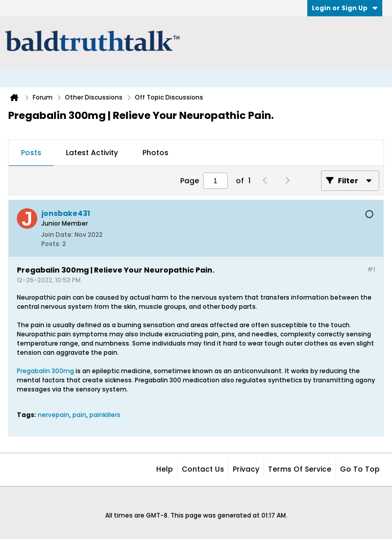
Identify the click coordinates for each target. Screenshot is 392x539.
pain (79, 415)
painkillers (105, 415)
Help (165, 469)
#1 (371, 269)
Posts (31, 153)
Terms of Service (300, 469)
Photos (155, 153)
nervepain (54, 415)
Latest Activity (92, 153)
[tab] (31, 153)
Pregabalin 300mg (45, 371)
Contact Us (203, 469)
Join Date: (57, 235)
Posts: (51, 244)
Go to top (360, 469)
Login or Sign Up (345, 8)
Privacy (246, 469)
